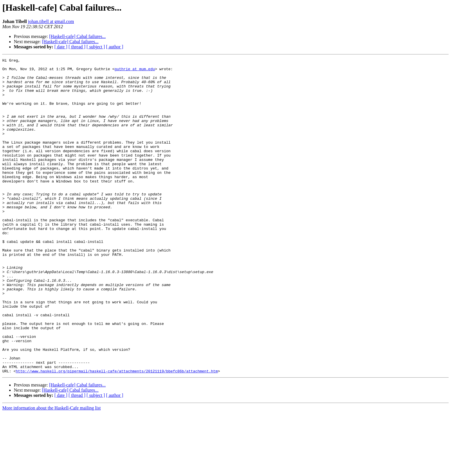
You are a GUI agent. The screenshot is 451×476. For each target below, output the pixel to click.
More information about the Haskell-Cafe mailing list (51, 471)
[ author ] (115, 47)
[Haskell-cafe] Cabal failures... (78, 36)
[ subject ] (96, 47)
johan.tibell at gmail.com (51, 21)
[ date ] (61, 47)
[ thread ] (77, 47)
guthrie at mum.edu (135, 71)
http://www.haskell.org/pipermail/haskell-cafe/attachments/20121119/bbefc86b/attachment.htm (117, 434)
